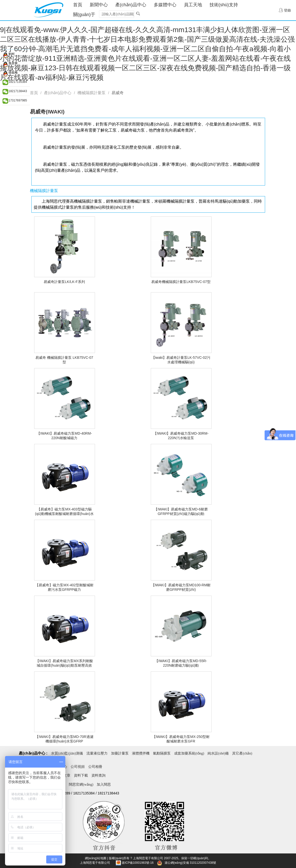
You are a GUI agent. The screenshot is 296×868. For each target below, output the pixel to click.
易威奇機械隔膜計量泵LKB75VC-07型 (181, 282)
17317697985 (18, 100)
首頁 (78, 5)
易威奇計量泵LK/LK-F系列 (64, 282)
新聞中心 (99, 5)
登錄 (285, 10)
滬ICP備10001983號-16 (138, 863)
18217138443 (18, 91)
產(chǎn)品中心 (131, 5)
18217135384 (18, 82)
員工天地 (193, 5)
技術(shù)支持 (224, 5)
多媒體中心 (165, 5)
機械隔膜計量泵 (91, 93)
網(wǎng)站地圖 (96, 858)
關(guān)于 (84, 15)
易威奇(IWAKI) (47, 112)
